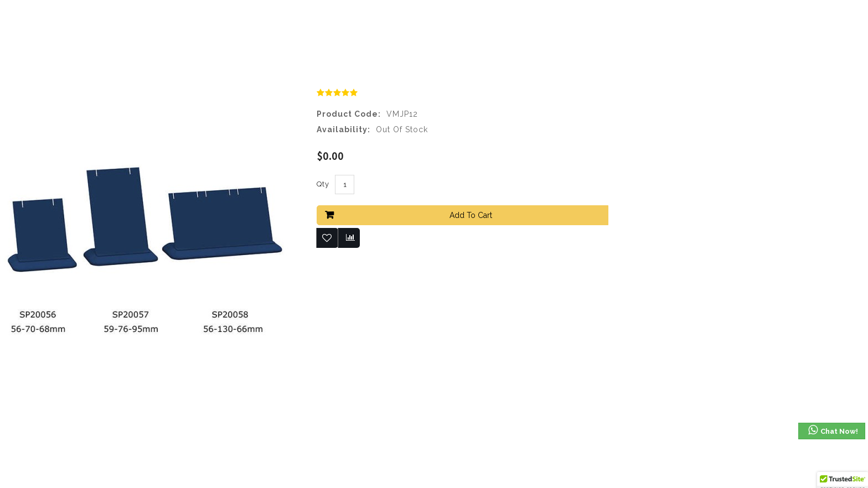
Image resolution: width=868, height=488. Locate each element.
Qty (323, 184)
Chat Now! (832, 430)
